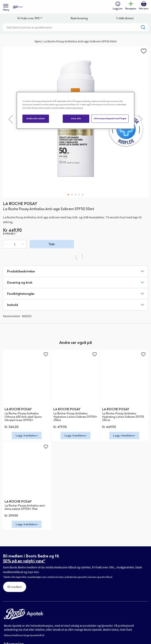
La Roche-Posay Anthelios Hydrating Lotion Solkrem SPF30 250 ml (123, 417)
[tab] (75, 271)
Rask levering (79, 18)
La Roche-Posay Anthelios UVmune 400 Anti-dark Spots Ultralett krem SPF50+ (23, 417)
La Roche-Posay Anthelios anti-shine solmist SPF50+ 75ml (25, 507)
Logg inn (118, 9)
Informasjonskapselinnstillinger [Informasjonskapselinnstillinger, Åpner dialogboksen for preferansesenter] (110, 118)
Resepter (131, 9)
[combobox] (75, 27)
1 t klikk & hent (125, 18)
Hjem (38, 41)
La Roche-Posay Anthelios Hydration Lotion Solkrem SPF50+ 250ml (75, 417)
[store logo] (18, 7)
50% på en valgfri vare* (24, 561)
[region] (75, 110)
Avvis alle (76, 118)
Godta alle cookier (36, 118)
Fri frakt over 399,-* (30, 18)
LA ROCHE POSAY (20, 204)
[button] (11, 119)
